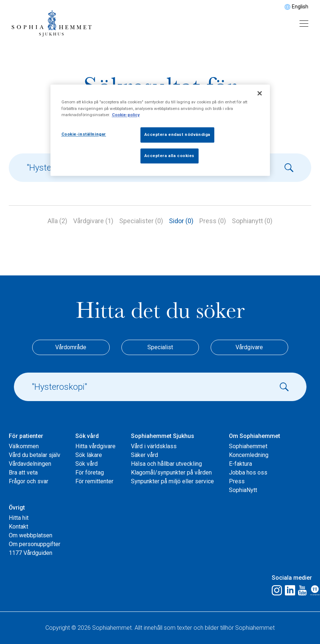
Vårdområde (71, 347)
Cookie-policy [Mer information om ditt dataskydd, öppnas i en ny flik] (126, 115)
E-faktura (240, 464)
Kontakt (18, 527)
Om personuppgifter (35, 544)
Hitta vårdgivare (95, 446)
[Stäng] (260, 94)
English (300, 7)
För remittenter (94, 481)
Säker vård (144, 455)
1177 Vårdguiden (31, 553)
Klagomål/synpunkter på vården (171, 472)
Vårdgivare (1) (93, 221)
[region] (160, 130)
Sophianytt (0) (252, 221)
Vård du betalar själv (35, 455)
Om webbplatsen (31, 535)
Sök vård (87, 436)
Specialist (160, 347)
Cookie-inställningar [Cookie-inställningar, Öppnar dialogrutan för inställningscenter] (84, 134)
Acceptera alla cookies (170, 156)
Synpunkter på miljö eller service (172, 481)
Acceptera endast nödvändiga (177, 134)
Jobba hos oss (248, 472)
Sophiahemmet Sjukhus (163, 436)
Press (237, 481)
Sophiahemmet (248, 446)
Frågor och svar (29, 481)
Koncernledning (249, 455)
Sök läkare (89, 455)
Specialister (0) (141, 221)
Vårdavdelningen (30, 464)
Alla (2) (57, 221)
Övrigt (17, 508)
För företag (90, 472)
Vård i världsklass (154, 446)
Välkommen (24, 446)
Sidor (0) (181, 221)
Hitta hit (19, 518)
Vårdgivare (249, 347)
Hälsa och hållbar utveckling (166, 464)
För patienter (26, 436)
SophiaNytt (243, 490)
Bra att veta (23, 472)
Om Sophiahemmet (255, 436)
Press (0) (213, 221)
